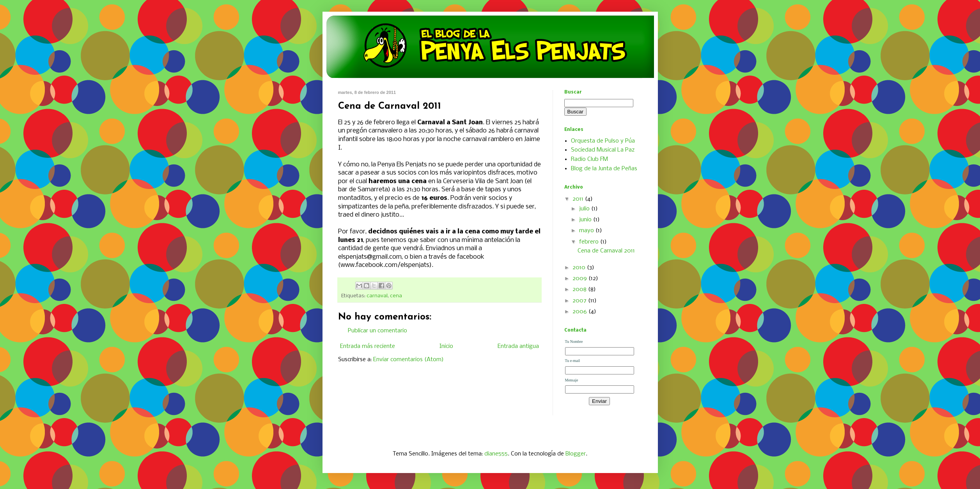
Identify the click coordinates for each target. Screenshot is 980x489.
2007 (580, 301)
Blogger (576, 454)
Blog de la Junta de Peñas (604, 169)
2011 (579, 199)
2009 (580, 279)
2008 (580, 290)
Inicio (446, 346)
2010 (580, 268)
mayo (587, 231)
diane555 (496, 454)
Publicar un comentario (377, 331)
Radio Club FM (589, 159)
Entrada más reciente (368, 346)
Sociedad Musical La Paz (603, 150)
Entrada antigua (518, 346)
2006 (580, 312)
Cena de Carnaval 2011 (606, 251)
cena (396, 296)
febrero (590, 242)
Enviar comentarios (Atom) (408, 360)
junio (586, 220)
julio (585, 209)
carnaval (377, 296)
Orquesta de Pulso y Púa (603, 141)
